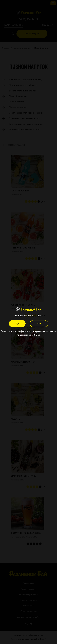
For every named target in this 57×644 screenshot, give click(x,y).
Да (17, 324)
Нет (39, 324)
